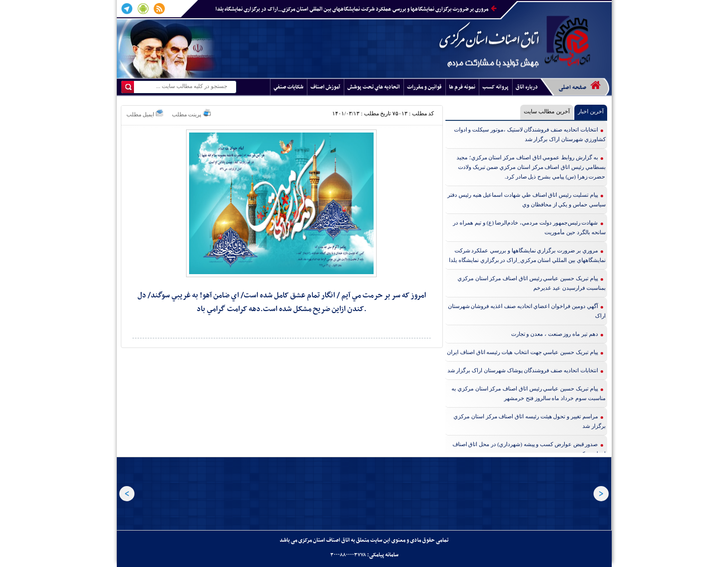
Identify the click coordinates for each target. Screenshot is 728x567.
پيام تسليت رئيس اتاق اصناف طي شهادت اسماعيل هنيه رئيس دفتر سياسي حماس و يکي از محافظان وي (527, 200)
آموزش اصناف (325, 87)
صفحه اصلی (580, 86)
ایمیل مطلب (145, 113)
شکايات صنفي (288, 87)
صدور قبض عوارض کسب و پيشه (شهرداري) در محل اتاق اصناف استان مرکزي (529, 449)
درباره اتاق (527, 87)
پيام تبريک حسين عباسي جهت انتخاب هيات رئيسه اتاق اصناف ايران (522, 352)
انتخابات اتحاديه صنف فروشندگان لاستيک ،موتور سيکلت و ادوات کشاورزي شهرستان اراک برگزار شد (530, 134)
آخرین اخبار (591, 111)
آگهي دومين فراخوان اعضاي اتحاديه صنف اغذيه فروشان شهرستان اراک (527, 311)
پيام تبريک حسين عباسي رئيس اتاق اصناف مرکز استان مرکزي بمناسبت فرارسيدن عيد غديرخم (532, 283)
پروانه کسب (495, 87)
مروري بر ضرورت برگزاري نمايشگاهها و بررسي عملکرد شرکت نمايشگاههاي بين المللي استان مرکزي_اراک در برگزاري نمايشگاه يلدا (356, 9)
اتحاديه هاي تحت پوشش (374, 87)
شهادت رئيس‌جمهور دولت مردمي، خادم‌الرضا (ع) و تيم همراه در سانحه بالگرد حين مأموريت (529, 227)
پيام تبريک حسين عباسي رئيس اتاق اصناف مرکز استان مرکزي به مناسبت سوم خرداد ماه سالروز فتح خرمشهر (529, 393)
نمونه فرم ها (462, 87)
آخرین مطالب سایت (547, 111)
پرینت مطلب (192, 113)
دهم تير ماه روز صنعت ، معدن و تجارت (555, 334)
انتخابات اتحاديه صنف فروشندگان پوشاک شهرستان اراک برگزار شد (523, 370)
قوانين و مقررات (424, 87)
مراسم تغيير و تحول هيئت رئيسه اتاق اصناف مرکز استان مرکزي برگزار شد (530, 421)
